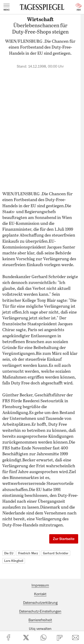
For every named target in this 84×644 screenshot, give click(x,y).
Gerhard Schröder (56, 553)
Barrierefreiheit (40, 620)
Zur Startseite (64, 539)
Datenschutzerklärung (40, 603)
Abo (79, 7)
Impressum (40, 585)
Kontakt (40, 594)
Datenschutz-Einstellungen (40, 611)
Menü (7, 7)
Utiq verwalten (40, 629)
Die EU (9, 553)
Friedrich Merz (28, 553)
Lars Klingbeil (14, 561)
